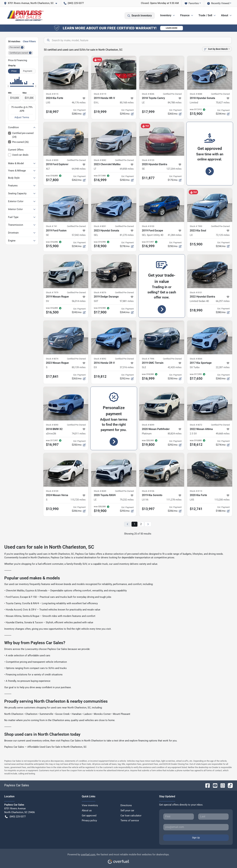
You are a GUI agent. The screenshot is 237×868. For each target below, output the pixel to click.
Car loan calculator (131, 816)
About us (87, 810)
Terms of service (130, 820)
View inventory (90, 805)
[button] (32, 3)
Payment (28, 71)
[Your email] (196, 827)
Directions (126, 805)
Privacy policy (89, 820)
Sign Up (196, 838)
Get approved (89, 816)
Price (14, 71)
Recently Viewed (218, 3)
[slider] (8, 86)
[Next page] (148, 524)
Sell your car (127, 810)
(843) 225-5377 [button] (74, 3)
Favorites (192, 3)
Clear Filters (29, 41)
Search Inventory (140, 16)
